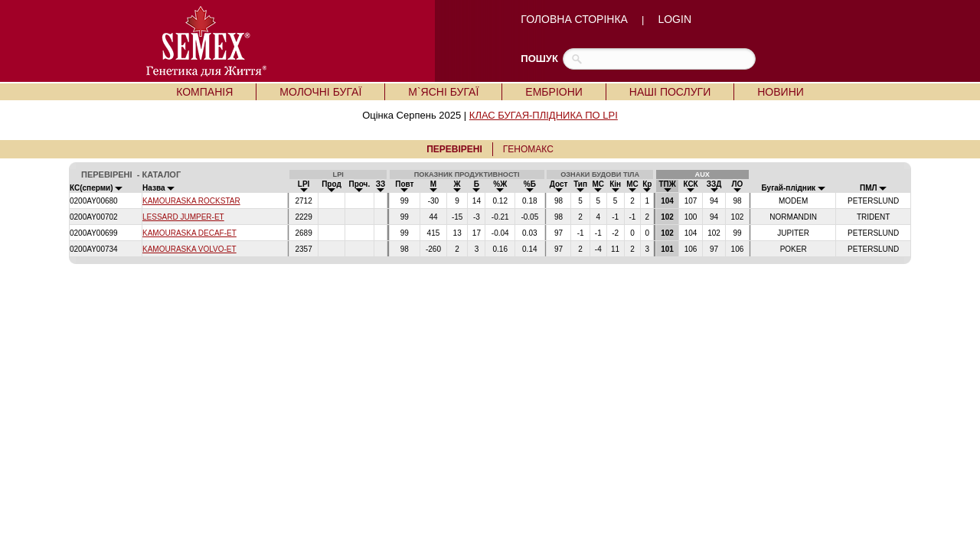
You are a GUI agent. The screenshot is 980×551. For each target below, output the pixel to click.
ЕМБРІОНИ (554, 92)
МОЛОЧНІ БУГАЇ (320, 92)
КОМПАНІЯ (204, 92)
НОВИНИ (781, 92)
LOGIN (675, 19)
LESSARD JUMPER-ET (183, 217)
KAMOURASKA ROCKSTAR (191, 201)
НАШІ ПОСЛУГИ (670, 92)
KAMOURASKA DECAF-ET (189, 233)
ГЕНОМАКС (528, 149)
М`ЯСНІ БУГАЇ (443, 92)
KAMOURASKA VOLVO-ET (189, 249)
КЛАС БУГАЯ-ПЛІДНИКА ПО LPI (544, 115)
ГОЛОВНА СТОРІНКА (574, 19)
